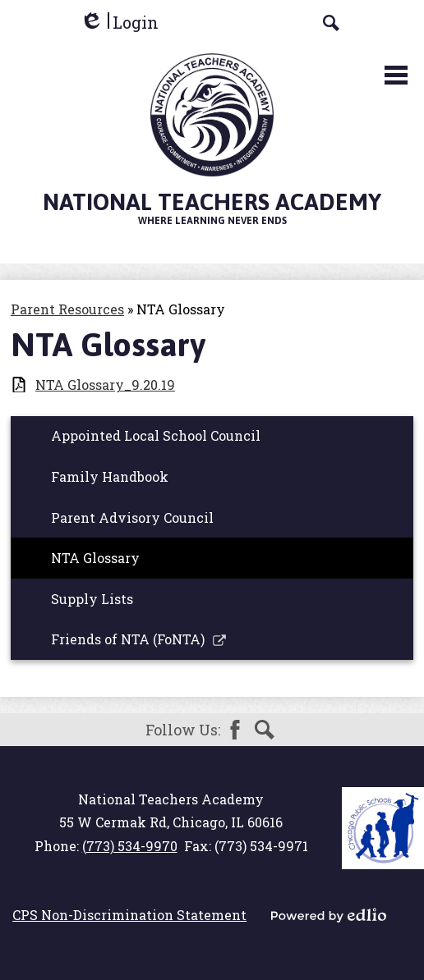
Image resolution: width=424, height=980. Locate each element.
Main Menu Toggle (396, 75)
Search (265, 730)
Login (119, 23)
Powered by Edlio (329, 915)
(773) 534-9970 (130, 846)
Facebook (235, 730)
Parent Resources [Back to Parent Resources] (67, 309)
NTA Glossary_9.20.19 (105, 385)
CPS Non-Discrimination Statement (129, 915)
